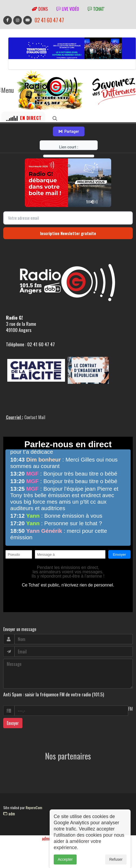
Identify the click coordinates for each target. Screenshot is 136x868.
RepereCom (34, 807)
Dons (40, 9)
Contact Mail (35, 417)
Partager (69, 131)
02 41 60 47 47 (49, 20)
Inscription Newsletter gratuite (68, 233)
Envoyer (13, 723)
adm (9, 813)
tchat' (96, 9)
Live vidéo (68, 9)
